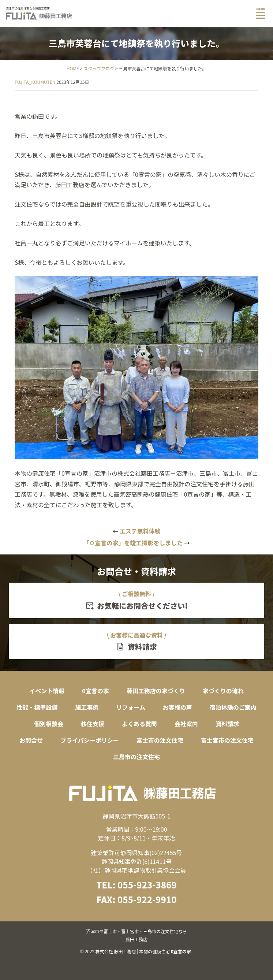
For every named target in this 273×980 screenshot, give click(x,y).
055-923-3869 (147, 885)
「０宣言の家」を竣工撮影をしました (136, 543)
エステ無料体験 (136, 531)
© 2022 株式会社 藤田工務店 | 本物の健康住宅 (136, 941)
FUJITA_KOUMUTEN (35, 82)
